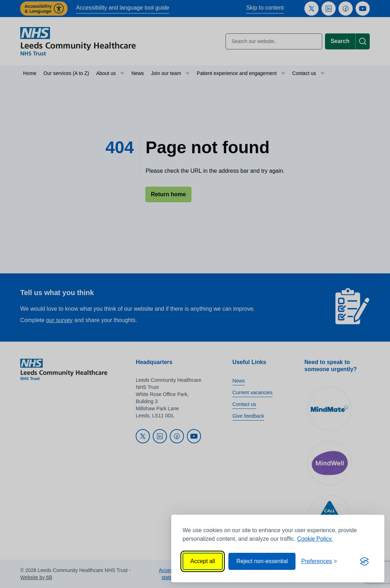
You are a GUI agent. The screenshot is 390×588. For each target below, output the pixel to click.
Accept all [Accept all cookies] (203, 561)
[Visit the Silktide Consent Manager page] (364, 561)
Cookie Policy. (315, 539)
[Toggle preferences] (319, 561)
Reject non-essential (262, 561)
